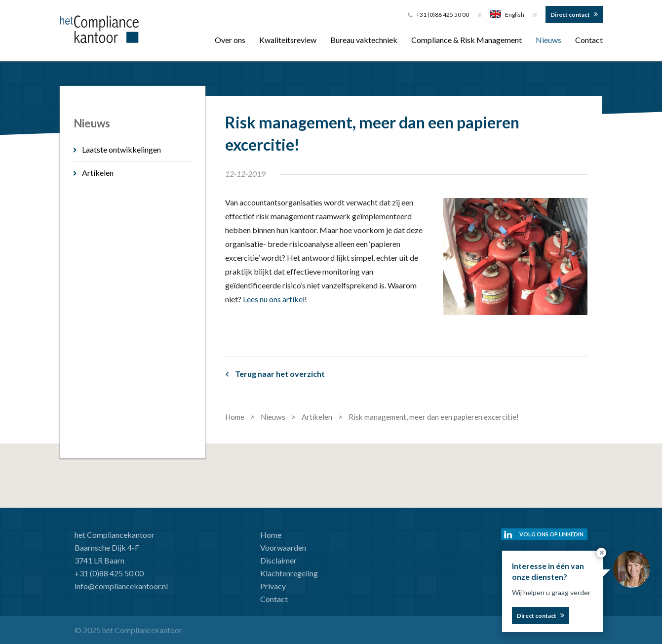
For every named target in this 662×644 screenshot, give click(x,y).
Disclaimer (278, 560)
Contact (589, 40)
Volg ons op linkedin (551, 534)
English (507, 15)
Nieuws (548, 40)
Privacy (273, 586)
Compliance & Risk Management (467, 40)
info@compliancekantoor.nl (121, 586)
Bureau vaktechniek (364, 40)
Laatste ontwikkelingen (121, 149)
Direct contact (570, 15)
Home (271, 535)
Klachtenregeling (289, 573)
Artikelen (98, 173)
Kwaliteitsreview (288, 40)
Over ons (230, 40)
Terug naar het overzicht (280, 374)
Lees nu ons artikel (274, 299)
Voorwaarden (283, 547)
